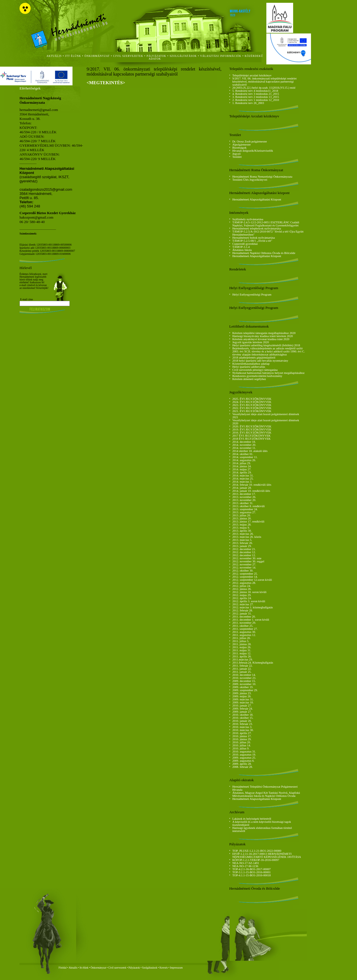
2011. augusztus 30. (244, 632)
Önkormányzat (98, 968)
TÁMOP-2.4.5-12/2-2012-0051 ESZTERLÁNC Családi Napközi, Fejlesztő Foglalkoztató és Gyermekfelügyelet (266, 224)
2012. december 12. (244, 552)
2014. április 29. (242, 472)
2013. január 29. (242, 546)
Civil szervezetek (117, 968)
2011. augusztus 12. (244, 635)
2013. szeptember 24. (245, 509)
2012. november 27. (244, 564)
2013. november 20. (244, 500)
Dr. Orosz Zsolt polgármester (250, 141)
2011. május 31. (242, 650)
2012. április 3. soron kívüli (249, 601)
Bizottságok (239, 148)
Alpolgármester (242, 145)
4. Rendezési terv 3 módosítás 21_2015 (256, 94)
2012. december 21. (244, 549)
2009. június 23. (242, 693)
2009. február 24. (243, 709)
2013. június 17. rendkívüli (248, 522)
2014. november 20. (244, 445)
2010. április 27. (242, 733)
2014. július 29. (242, 463)
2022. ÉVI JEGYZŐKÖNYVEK (252, 408)
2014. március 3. (242, 482)
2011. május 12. (242, 653)
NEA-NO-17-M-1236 (245, 866)
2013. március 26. (243, 534)
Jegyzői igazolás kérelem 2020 (251, 342)
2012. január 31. (242, 614)
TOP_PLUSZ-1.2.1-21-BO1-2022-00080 (257, 851)
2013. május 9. (241, 528)
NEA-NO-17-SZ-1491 (246, 863)
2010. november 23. (244, 678)
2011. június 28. (242, 644)
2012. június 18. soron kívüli (249, 592)
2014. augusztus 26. (244, 460)
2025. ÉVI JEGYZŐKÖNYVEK (252, 399)
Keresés (164, 968)
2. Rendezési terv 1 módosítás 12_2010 (256, 100)
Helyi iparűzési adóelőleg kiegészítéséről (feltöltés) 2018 (266, 345)
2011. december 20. (244, 617)
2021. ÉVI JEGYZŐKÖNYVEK (252, 411)
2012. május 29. (242, 595)
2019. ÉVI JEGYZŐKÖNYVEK (252, 429)
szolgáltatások (183, 56)
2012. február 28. (243, 610)
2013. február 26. (243, 543)
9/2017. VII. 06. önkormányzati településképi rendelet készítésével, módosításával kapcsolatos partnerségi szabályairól (265, 82)
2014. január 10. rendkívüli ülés (251, 491)
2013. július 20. (242, 515)
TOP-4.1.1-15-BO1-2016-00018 (252, 875)
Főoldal (63, 968)
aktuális (54, 56)
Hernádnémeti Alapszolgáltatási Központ (257, 199)
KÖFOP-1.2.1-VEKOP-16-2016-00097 (256, 860)
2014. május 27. (242, 469)
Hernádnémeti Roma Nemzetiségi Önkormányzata (262, 177)
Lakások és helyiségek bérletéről (252, 819)
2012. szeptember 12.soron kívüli (252, 580)
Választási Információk (221, 56)
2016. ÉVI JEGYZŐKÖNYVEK (252, 433)
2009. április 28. (242, 764)
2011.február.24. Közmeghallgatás (253, 663)
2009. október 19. (243, 687)
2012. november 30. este (247, 558)
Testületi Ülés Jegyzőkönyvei (250, 180)
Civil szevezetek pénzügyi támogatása (255, 370)
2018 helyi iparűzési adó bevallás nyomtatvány (260, 361)
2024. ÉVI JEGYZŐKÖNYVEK (252, 402)
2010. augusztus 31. (244, 752)
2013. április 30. (242, 531)
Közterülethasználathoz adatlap (251, 364)
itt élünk (73, 56)
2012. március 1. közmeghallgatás (253, 607)
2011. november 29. (244, 623)
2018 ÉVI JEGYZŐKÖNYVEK (251, 439)
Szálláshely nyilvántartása (248, 219)
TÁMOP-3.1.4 (241, 247)
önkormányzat (97, 56)
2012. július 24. (242, 586)
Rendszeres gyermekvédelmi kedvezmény (257, 376)
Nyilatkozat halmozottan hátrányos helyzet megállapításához (268, 373)
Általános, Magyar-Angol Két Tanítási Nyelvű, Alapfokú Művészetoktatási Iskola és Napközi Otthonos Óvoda (266, 794)
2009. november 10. (244, 684)
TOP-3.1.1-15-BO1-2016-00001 (252, 872)
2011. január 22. (242, 669)
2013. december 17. (244, 494)
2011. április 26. (242, 656)
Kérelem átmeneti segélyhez (249, 379)
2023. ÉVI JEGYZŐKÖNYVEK (252, 405)
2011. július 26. (242, 638)
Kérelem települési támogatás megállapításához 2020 (264, 333)
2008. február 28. (243, 767)
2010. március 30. (243, 730)
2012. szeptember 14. (245, 577)
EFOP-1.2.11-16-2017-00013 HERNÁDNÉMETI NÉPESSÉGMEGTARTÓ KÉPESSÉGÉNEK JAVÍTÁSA (267, 855)
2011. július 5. (241, 641)
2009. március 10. (243, 702)
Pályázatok (157, 56)
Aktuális (73, 968)
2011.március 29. (243, 660)
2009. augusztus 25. (244, 758)
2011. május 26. (242, 647)
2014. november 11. (244, 448)
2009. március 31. (243, 699)
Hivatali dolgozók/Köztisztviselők (253, 151)
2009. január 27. (242, 712)
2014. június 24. (242, 466)
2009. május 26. (242, 696)
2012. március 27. (243, 604)
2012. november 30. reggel (248, 561)
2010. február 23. (243, 724)
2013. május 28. (242, 525)
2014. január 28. (242, 488)
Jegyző (237, 154)
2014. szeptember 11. (245, 457)
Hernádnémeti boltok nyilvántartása (254, 238)
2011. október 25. (243, 626)
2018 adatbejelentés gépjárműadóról (254, 358)
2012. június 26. (242, 589)
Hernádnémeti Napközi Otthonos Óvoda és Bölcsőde (264, 253)
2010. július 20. (242, 742)
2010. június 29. (242, 739)
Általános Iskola (242, 250)
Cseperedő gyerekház (245, 244)
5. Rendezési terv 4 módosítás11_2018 (255, 91)
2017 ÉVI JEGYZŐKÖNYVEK (251, 436)
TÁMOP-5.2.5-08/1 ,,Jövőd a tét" (252, 241)
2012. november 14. (244, 568)
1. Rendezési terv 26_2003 (248, 103)
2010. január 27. (242, 706)
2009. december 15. (244, 681)
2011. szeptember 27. (245, 629)
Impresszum (176, 968)
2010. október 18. (243, 715)
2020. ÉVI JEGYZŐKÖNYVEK (252, 426)
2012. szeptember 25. (245, 574)
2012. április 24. (242, 598)
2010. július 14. (242, 745)
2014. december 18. (244, 442)
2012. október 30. (243, 571)
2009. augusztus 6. (243, 761)
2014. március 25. (243, 479)
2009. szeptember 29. (245, 690)
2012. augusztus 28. (244, 583)
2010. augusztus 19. (244, 755)
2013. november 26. (244, 497)
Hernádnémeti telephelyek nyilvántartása (257, 228)
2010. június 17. (242, 736)
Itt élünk (84, 968)
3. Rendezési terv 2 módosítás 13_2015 (256, 97)
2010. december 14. (244, 675)
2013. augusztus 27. (244, 512)
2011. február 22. (243, 666)
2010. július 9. (241, 748)
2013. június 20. (242, 518)
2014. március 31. (243, 476)
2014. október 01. (243, 454)
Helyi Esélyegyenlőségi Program (252, 295)
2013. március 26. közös (247, 537)
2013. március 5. (242, 540)
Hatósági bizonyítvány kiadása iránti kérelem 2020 (263, 336)
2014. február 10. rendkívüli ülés (252, 485)
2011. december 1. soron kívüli (251, 620)
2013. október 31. (243, 503)
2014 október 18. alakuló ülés (250, 451)
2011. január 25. (242, 672)
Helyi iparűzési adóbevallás (249, 367)
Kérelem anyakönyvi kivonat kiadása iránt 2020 (261, 339)
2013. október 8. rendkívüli (249, 506)
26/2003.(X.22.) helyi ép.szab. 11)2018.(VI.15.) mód (264, 88)
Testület (237, 157)
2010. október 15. (243, 718)
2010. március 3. (242, 727)
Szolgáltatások (149, 968)
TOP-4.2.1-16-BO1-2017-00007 (252, 869)
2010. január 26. (242, 721)
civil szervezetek (128, 56)
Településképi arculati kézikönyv (252, 75)
